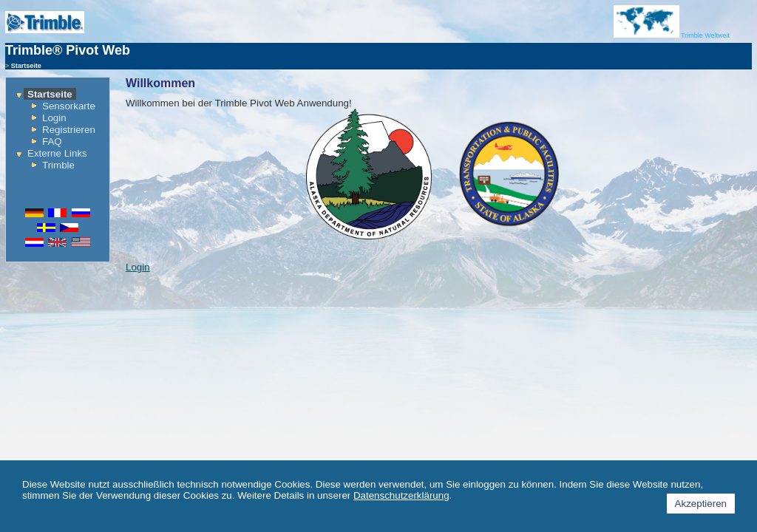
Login (54, 118)
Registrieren (69, 130)
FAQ (52, 141)
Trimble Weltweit (672, 35)
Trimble (58, 165)
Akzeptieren (701, 504)
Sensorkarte (69, 106)
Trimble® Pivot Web (68, 50)
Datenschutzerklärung (401, 495)
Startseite (50, 94)
